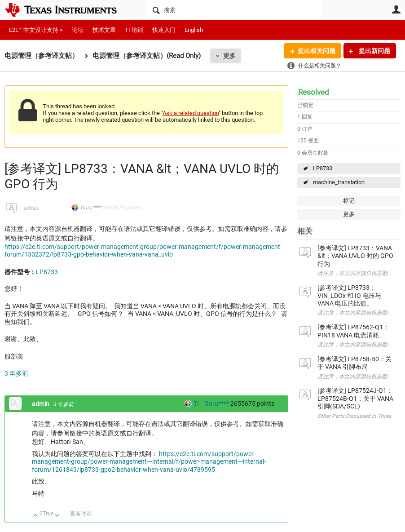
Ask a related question (191, 113)
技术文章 (104, 30)
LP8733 (323, 168)
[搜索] (234, 10)
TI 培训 (134, 30)
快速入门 (164, 30)
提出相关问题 (317, 51)
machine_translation (339, 182)
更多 (229, 56)
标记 (349, 201)
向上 (36, 516)
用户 (396, 9)
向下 (57, 516)
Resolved (314, 92)
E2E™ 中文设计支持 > (36, 30)
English (194, 30)
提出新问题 (374, 51)
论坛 (78, 30)
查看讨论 (81, 514)
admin (31, 208)
